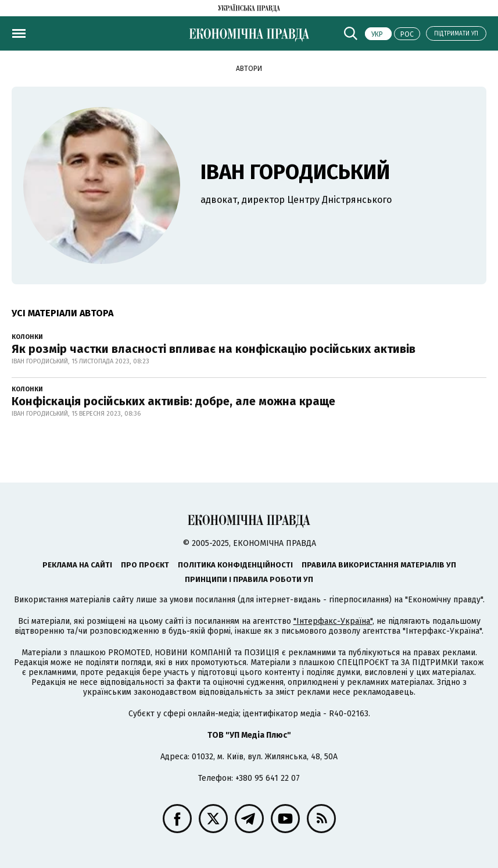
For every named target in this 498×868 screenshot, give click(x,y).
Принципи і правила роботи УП (249, 579)
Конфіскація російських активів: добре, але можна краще (173, 401)
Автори (249, 69)
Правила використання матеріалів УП (379, 565)
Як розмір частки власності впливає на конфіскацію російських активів (214, 349)
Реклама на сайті (77, 565)
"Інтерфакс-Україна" (333, 621)
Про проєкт (145, 565)
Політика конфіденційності (235, 565)
